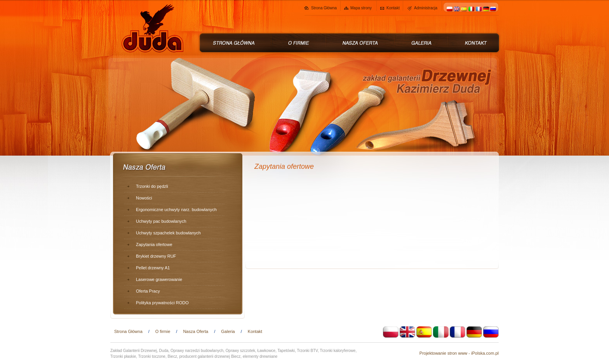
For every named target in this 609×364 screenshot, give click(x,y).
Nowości (144, 198)
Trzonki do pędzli (152, 186)
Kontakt (393, 8)
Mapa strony (361, 8)
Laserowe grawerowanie (159, 279)
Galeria (228, 331)
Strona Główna (324, 8)
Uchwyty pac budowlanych (161, 221)
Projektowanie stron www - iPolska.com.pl (459, 353)
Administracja (426, 8)
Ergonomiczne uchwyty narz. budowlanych (176, 210)
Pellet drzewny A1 (153, 268)
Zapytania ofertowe (154, 244)
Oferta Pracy (148, 291)
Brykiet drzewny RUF (156, 256)
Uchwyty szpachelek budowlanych (168, 233)
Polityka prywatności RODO (162, 303)
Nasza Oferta (196, 331)
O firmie (163, 331)
